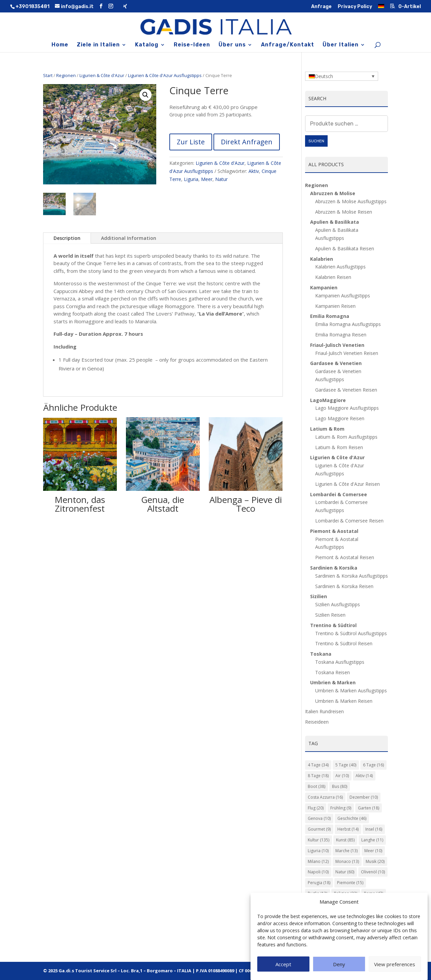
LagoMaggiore (328, 400)
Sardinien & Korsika (334, 568)
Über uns (232, 45)
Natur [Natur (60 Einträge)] (345, 872)
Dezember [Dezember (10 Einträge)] (364, 797)
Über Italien (341, 45)
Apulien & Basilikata (335, 222)
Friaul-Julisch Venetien (337, 345)
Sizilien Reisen (330, 615)
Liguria (191, 179)
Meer (207, 179)
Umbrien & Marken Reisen (344, 701)
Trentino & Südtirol (333, 625)
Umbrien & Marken (333, 682)
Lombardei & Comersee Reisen (349, 521)
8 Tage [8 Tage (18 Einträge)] (318, 776)
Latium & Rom (327, 429)
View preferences (395, 964)
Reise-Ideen (192, 45)
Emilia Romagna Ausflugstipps (348, 324)
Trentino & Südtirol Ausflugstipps (351, 633)
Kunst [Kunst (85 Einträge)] (345, 840)
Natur (221, 179)
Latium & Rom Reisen (339, 447)
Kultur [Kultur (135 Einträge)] (319, 840)
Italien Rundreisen (324, 711)
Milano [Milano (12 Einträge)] (318, 861)
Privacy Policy (355, 7)
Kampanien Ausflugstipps (343, 296)
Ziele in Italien (98, 45)
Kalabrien (322, 259)
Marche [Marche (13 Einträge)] (346, 851)
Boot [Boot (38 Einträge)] (317, 786)
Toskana (321, 654)
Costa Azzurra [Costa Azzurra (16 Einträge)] (325, 797)
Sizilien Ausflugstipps (338, 604)
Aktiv (254, 171)
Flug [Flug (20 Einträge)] (316, 808)
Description (67, 238)
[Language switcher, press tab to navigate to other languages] (342, 76)
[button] (145, 95)
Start (48, 75)
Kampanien (324, 287)
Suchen (316, 141)
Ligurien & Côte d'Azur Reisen (347, 484)
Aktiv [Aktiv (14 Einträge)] (364, 776)
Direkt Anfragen (247, 142)
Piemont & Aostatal (334, 531)
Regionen (66, 75)
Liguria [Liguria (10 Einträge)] (318, 851)
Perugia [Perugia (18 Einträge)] (319, 883)
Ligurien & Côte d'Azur (102, 75)
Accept (283, 964)
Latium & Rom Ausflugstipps (346, 437)
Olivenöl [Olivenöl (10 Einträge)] (373, 872)
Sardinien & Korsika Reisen (344, 586)
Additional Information (129, 238)
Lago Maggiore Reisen (340, 418)
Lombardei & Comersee (339, 494)
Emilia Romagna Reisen (341, 335)
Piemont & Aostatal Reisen (345, 557)
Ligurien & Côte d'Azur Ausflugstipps (165, 75)
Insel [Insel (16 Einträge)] (374, 829)
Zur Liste (191, 142)
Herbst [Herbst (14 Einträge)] (348, 829)
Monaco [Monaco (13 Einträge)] (347, 861)
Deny (339, 964)
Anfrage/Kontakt (288, 45)
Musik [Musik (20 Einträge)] (375, 861)
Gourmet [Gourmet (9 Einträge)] (319, 829)
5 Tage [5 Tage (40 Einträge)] (346, 765)
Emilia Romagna (330, 316)
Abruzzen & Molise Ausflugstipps (351, 201)
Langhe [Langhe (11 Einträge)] (372, 840)
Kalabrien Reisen (333, 277)
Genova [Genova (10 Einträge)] (319, 818)
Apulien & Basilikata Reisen (345, 248)
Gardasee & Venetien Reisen (346, 390)
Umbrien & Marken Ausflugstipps (351, 691)
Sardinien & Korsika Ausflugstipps (352, 576)
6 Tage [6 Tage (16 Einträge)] (373, 765)
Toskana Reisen (333, 672)
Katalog (147, 45)
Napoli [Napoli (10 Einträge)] (318, 872)
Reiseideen (317, 722)
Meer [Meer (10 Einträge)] (373, 851)
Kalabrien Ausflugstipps (340, 267)
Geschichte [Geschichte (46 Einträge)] (352, 818)
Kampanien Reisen (335, 306)
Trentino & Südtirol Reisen (344, 643)
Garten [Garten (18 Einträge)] (369, 808)
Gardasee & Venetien (336, 363)
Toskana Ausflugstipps (340, 662)
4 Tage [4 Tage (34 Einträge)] (318, 765)
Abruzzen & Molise (333, 193)
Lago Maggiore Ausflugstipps (347, 408)
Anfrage (321, 7)
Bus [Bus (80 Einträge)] (340, 786)
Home (60, 45)
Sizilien (319, 596)
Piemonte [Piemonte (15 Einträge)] (350, 883)
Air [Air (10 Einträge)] (342, 776)
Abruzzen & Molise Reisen (344, 212)
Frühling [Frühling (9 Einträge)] (341, 808)
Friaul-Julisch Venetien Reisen (347, 353)
